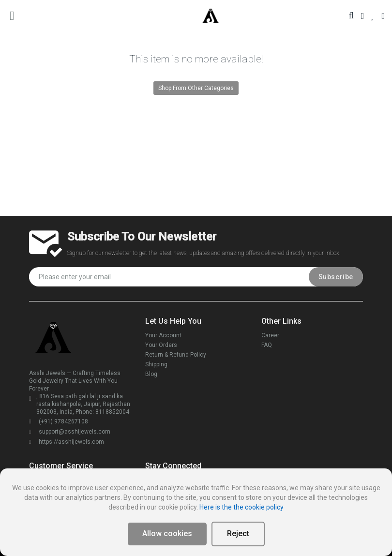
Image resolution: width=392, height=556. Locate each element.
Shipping (156, 364)
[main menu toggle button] (12, 15)
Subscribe (336, 277)
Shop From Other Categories (196, 88)
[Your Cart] (383, 16)
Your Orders (161, 345)
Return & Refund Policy (176, 355)
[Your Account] (363, 16)
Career (270, 335)
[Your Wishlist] (373, 16)
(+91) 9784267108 (59, 421)
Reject (238, 533)
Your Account (163, 335)
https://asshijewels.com (67, 442)
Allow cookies (167, 533)
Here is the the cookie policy (241, 507)
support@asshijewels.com (70, 432)
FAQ (267, 345)
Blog (151, 374)
